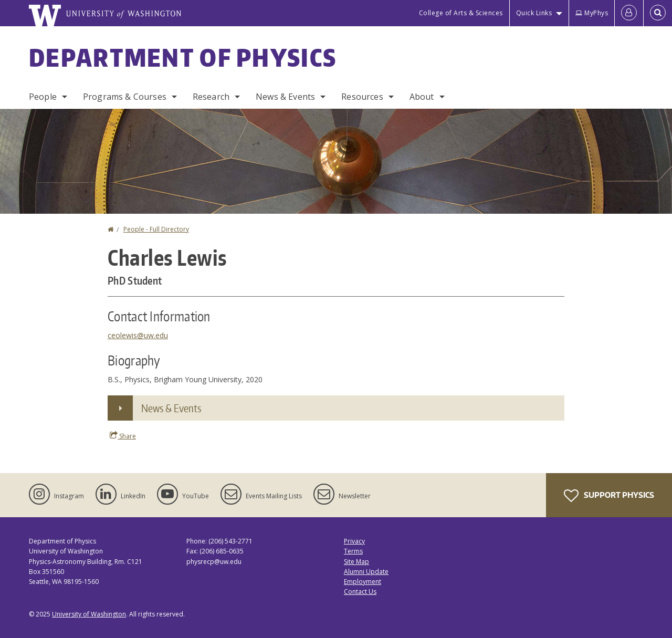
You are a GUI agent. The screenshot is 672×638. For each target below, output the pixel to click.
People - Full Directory (156, 229)
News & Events (285, 97)
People (43, 97)
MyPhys (592, 13)
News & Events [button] (171, 408)
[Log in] (629, 13)
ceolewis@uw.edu (138, 335)
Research (211, 97)
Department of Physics (183, 57)
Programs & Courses (125, 97)
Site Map (356, 562)
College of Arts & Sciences (461, 13)
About (422, 97)
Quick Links (534, 13)
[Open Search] (658, 13)
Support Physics (609, 496)
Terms (353, 551)
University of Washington (89, 614)
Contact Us (360, 592)
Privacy (354, 541)
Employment (363, 582)
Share (123, 436)
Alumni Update (366, 572)
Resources (362, 97)
